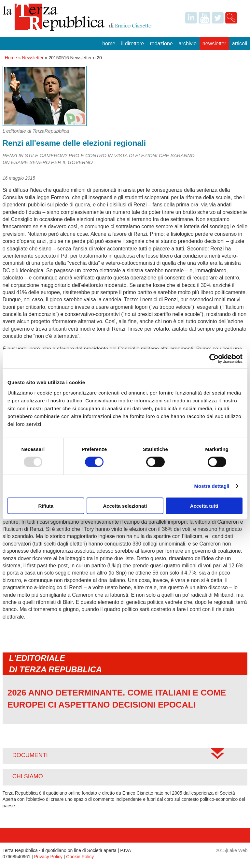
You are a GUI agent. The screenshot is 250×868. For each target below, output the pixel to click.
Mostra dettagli (212, 486)
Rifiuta (46, 506)
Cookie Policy (80, 857)
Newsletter (214, 44)
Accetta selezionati (125, 506)
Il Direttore (132, 44)
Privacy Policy (48, 857)
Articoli (240, 44)
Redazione (161, 44)
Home (109, 44)
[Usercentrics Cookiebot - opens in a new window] (214, 359)
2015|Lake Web (232, 850)
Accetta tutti (204, 506)
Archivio (188, 44)
